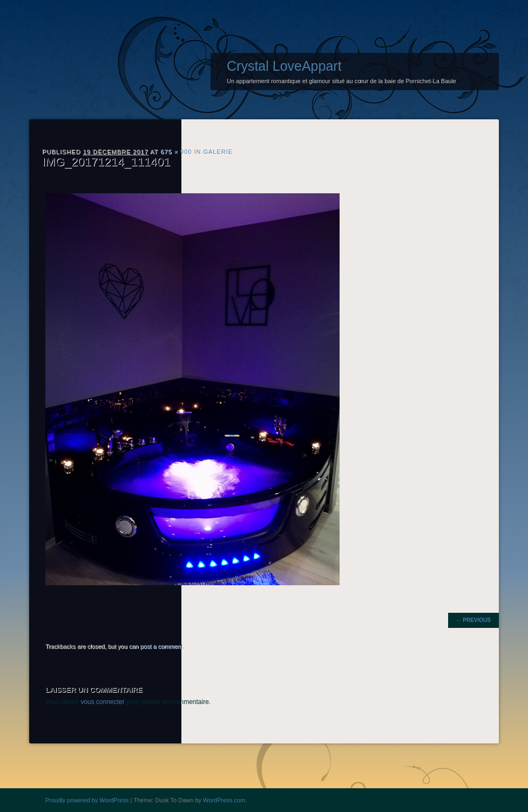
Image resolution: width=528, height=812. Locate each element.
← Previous (473, 620)
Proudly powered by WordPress (87, 800)
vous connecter (102, 702)
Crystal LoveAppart (284, 66)
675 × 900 (176, 152)
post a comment (161, 646)
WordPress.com (224, 800)
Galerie (218, 152)
